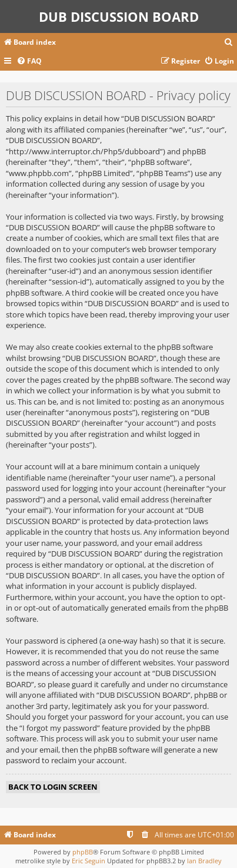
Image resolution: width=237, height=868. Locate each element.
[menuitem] (229, 43)
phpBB (83, 852)
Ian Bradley (204, 861)
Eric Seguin (89, 861)
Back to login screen (53, 787)
